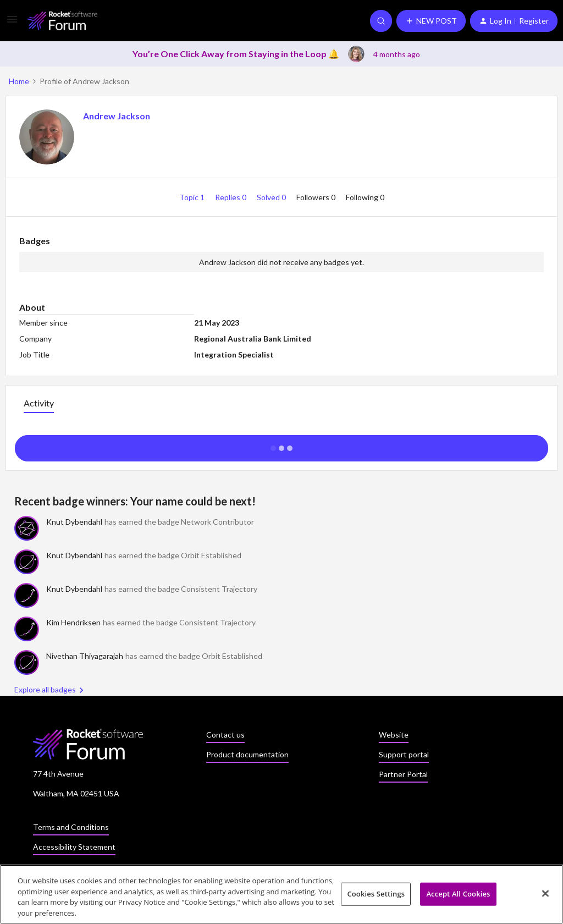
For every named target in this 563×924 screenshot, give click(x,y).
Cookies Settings (376, 896)
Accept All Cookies (458, 896)
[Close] (545, 896)
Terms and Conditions (71, 827)
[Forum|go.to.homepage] (62, 21)
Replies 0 (231, 197)
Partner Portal (403, 774)
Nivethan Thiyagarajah (85, 656)
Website (394, 735)
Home (19, 81)
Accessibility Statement (74, 847)
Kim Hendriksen (73, 622)
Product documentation (247, 754)
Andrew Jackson (117, 116)
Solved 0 (272, 197)
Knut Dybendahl (74, 522)
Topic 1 (193, 197)
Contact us (225, 735)
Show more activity (282, 445)
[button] (12, 23)
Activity (39, 403)
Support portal (404, 754)
